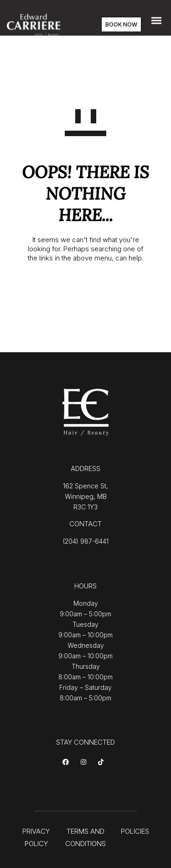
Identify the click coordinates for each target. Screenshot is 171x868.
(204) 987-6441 (86, 541)
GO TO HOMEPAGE (85, 288)
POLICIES (135, 831)
